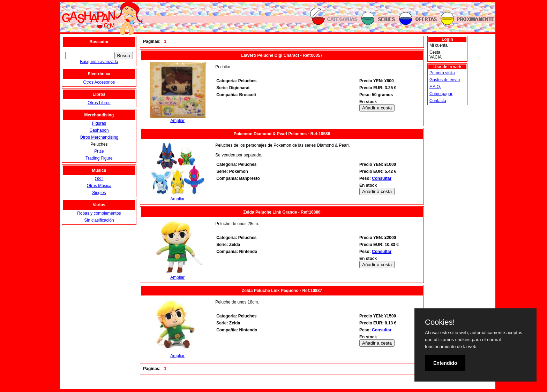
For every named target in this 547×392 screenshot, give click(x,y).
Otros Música (99, 186)
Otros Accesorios (99, 82)
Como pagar (441, 94)
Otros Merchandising (99, 137)
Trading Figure (99, 158)
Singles (99, 193)
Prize (99, 151)
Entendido (445, 363)
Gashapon (99, 130)
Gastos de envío (445, 80)
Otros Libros (99, 103)
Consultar (382, 178)
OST (99, 179)
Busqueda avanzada (99, 62)
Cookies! (440, 322)
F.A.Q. (435, 87)
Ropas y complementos (99, 213)
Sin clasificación (99, 220)
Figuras (99, 123)
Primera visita (442, 73)
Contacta (438, 101)
